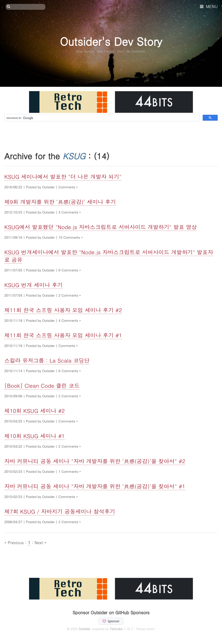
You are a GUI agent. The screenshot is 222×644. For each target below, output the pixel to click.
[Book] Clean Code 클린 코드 (42, 385)
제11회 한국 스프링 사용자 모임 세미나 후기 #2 (63, 310)
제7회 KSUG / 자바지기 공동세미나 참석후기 (60, 511)
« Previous (15, 542)
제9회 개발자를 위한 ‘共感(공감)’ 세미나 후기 (60, 202)
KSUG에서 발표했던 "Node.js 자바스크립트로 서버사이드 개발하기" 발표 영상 (101, 227)
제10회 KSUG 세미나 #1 (35, 436)
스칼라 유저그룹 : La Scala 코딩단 (47, 360)
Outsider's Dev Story (111, 41)
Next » (40, 542)
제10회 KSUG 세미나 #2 (35, 411)
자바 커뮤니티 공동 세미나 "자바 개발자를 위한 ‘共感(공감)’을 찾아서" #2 (95, 461)
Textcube (116, 629)
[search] (102, 118)
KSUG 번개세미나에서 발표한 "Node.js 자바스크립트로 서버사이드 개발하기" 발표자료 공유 (109, 256)
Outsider (84, 629)
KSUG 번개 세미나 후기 (33, 285)
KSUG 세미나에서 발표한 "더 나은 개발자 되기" (63, 177)
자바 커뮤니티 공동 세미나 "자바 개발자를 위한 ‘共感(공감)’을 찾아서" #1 (95, 486)
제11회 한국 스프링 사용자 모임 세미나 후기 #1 (63, 335)
